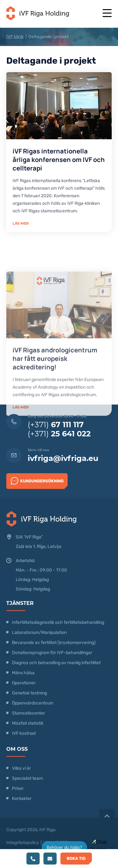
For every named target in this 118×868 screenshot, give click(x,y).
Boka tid (76, 858)
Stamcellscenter (28, 713)
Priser (18, 788)
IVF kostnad (24, 733)
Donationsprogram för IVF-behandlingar (52, 653)
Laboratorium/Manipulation (39, 632)
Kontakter (22, 799)
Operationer (24, 683)
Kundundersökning (37, 481)
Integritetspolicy (23, 843)
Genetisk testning (29, 693)
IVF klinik (15, 37)
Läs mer (21, 223)
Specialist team (27, 778)
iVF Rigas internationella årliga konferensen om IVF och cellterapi (59, 160)
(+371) (56, 425)
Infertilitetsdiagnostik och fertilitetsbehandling (58, 622)
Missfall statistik (28, 723)
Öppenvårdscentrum (33, 703)
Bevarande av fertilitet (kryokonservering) (54, 643)
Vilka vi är (21, 768)
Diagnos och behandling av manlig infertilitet (56, 663)
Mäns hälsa (23, 673)
